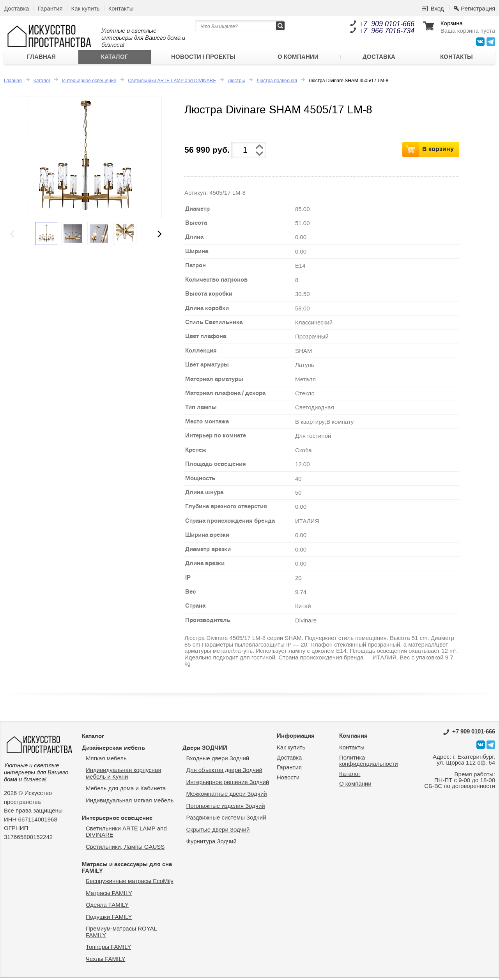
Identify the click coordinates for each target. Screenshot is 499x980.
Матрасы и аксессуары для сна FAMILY (127, 870)
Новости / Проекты (203, 58)
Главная (41, 58)
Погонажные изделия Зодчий (226, 808)
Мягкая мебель (106, 760)
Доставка (16, 8)
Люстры (236, 83)
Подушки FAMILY (109, 919)
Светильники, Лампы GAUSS (125, 849)
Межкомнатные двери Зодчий (227, 796)
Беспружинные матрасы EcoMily (130, 883)
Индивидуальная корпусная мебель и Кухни (124, 775)
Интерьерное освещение (89, 83)
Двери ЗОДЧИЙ (205, 750)
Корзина (452, 23)
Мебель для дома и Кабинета (126, 790)
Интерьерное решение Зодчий (228, 784)
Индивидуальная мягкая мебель (130, 802)
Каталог (115, 58)
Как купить (85, 8)
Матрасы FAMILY (109, 895)
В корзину (438, 151)
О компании (298, 58)
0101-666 (469, 733)
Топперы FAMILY (108, 949)
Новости (288, 779)
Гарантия (50, 8)
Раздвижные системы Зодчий (226, 819)
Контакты (121, 8)
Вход (437, 8)
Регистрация (478, 8)
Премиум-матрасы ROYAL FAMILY (121, 934)
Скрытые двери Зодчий (218, 831)
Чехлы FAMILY (105, 961)
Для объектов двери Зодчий (224, 772)
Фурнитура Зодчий (211, 843)
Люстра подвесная (277, 83)
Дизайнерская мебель (113, 750)
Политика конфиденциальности (369, 763)
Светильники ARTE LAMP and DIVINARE (172, 83)
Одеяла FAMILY (107, 907)
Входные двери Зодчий (218, 760)
